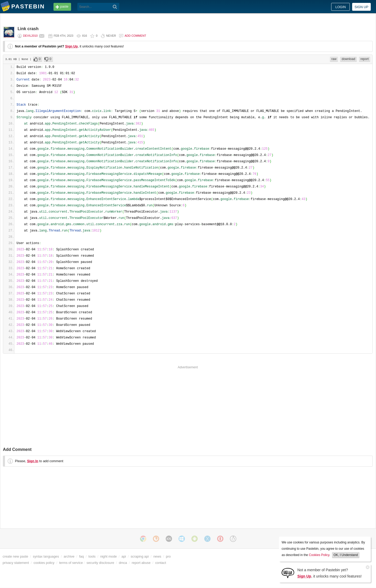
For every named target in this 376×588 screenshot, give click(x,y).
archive (69, 556)
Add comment (135, 36)
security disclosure (100, 563)
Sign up (361, 7)
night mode (108, 556)
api (124, 556)
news (157, 556)
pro (168, 556)
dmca (123, 563)
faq (82, 556)
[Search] (115, 7)
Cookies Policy (319, 555)
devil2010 (30, 36)
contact (161, 563)
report (365, 59)
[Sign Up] (288, 573)
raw (334, 59)
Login (341, 7)
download (348, 59)
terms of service (71, 563)
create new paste (15, 556)
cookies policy (44, 563)
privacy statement (16, 563)
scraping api (140, 556)
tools (92, 556)
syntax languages (46, 556)
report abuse (141, 563)
